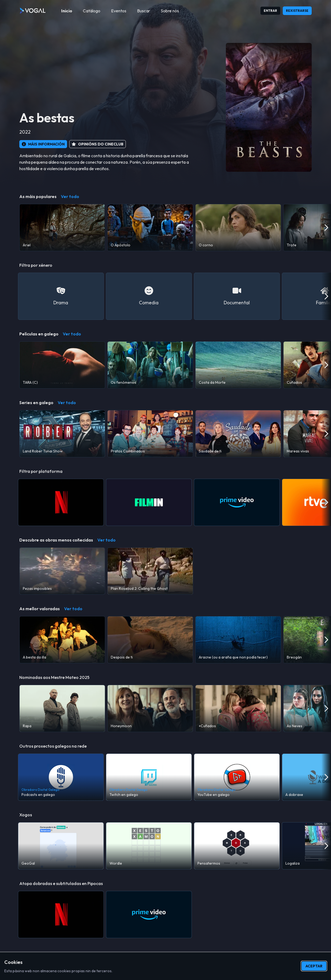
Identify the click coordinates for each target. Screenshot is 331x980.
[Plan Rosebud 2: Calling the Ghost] (150, 571)
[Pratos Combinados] (150, 434)
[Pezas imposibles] (62, 571)
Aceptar (314, 966)
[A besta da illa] (62, 640)
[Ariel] (62, 228)
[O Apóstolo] (150, 228)
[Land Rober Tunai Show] (62, 434)
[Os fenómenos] (150, 365)
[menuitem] (67, 11)
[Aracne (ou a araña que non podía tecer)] (238, 640)
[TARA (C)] (62, 365)
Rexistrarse (297, 11)
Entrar (270, 11)
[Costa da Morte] (238, 365)
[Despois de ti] (150, 640)
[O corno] (238, 228)
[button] (43, 144)
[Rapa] (62, 708)
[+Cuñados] (238, 708)
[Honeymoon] (150, 708)
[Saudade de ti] (238, 434)
